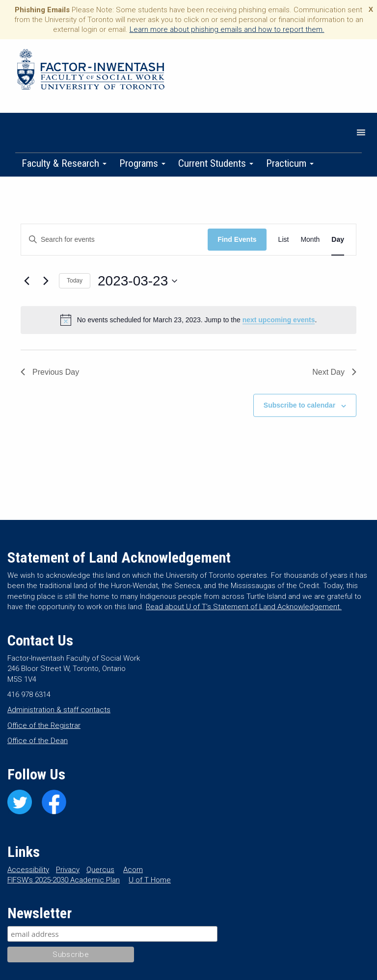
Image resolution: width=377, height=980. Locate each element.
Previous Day (50, 372)
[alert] (188, 320)
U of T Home (150, 880)
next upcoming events (279, 320)
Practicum (290, 163)
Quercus (100, 870)
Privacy (68, 870)
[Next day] (46, 281)
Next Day (334, 372)
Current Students (216, 163)
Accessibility (28, 870)
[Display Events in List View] (284, 240)
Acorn (133, 870)
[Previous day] (27, 281)
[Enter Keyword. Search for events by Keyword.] (114, 240)
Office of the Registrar (44, 725)
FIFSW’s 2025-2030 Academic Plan (64, 880)
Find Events (237, 239)
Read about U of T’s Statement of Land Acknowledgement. (244, 607)
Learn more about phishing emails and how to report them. (227, 29)
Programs (142, 163)
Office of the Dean (38, 741)
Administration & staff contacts (59, 710)
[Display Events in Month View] (310, 240)
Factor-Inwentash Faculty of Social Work (91, 71)
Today (75, 281)
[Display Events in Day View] (338, 240)
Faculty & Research (64, 163)
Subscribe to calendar (299, 405)
